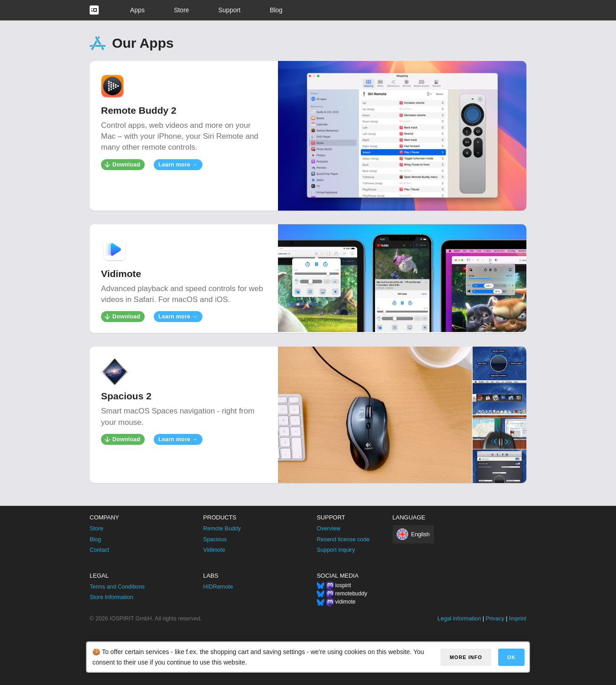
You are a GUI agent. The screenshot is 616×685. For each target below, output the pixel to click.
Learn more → (178, 165)
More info (466, 657)
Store (181, 10)
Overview (328, 529)
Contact (99, 550)
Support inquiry (336, 550)
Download (126, 165)
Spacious (215, 539)
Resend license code (343, 539)
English (421, 534)
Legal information (459, 619)
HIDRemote (218, 587)
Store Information (111, 597)
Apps (137, 10)
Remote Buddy (222, 529)
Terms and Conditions (117, 587)
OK (512, 657)
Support (230, 10)
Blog (276, 10)
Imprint (518, 619)
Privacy (495, 619)
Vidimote (214, 550)
